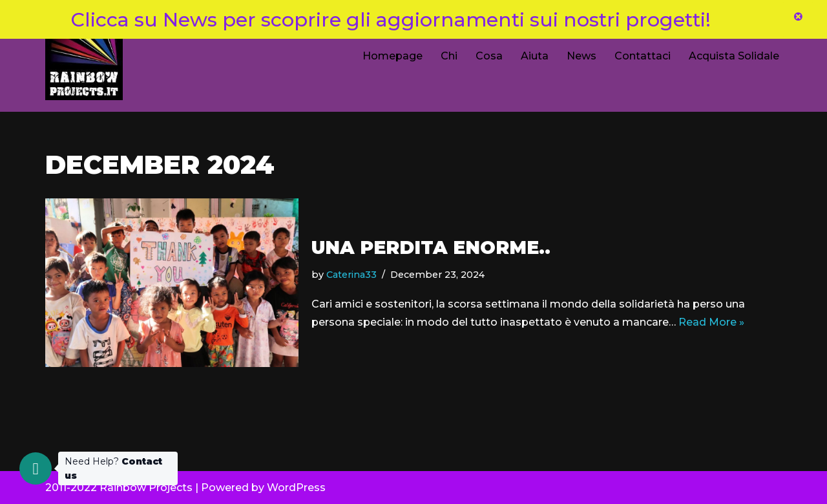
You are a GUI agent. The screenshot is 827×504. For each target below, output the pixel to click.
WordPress (296, 488)
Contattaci (643, 56)
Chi (449, 56)
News (581, 56)
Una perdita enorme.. (431, 247)
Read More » (711, 322)
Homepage (393, 56)
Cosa (489, 56)
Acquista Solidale (734, 56)
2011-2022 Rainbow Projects (119, 488)
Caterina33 (351, 275)
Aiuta (535, 56)
